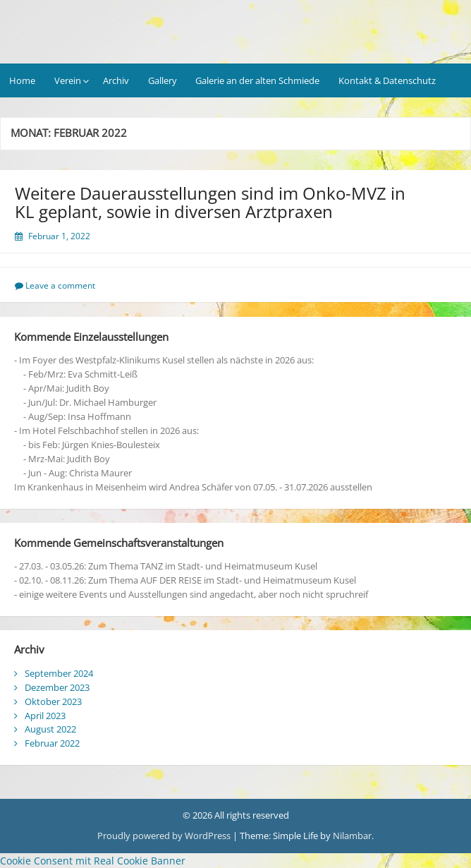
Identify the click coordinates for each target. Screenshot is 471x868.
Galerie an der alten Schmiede (257, 80)
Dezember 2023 (57, 687)
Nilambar (352, 836)
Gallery (163, 80)
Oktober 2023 (53, 701)
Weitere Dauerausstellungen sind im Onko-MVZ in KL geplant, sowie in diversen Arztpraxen (210, 202)
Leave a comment (60, 285)
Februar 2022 (52, 743)
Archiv (116, 80)
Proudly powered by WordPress (164, 836)
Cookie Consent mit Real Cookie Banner (93, 861)
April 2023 (45, 716)
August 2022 (50, 729)
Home (22, 80)
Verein (68, 80)
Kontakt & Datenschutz (387, 80)
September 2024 (59, 673)
